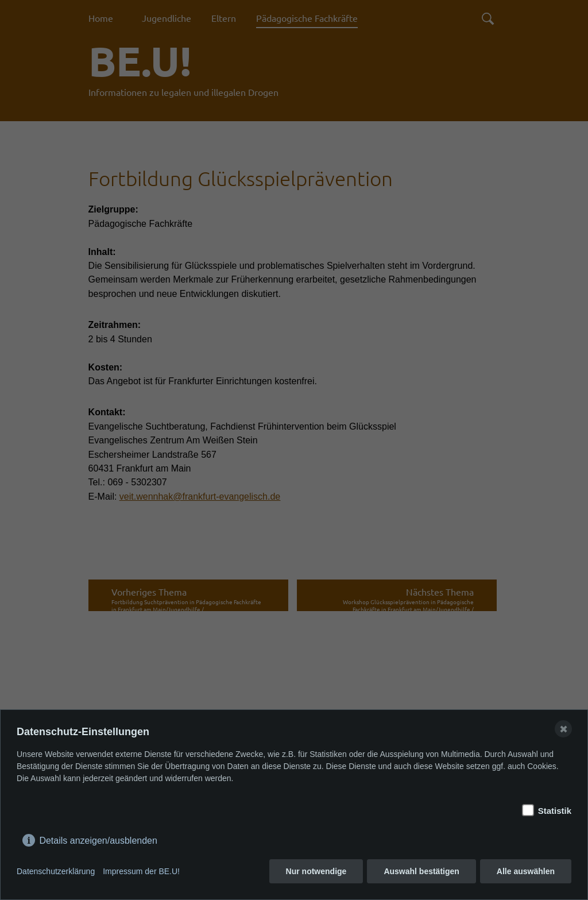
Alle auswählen (526, 871)
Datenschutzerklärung (56, 871)
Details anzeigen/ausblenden (98, 838)
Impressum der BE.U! (141, 871)
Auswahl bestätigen (421, 871)
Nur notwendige (316, 871)
